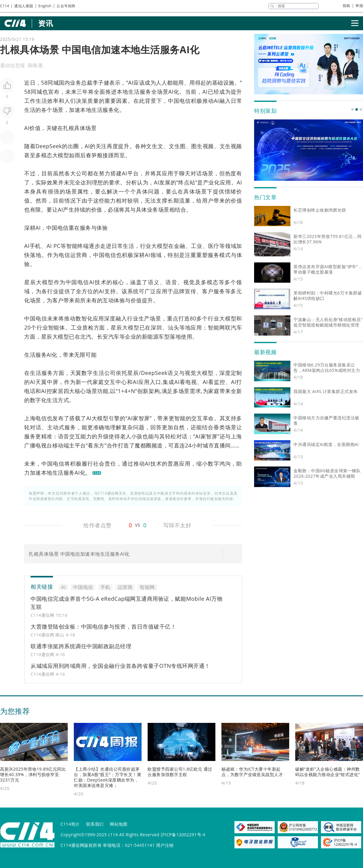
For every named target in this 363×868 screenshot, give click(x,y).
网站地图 (119, 824)
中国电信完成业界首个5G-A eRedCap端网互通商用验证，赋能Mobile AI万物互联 (126, 603)
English (45, 6)
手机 (35, 246)
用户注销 (165, 845)
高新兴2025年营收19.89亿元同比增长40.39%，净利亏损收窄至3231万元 (33, 774)
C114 (5, 6)
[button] (352, 109)
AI (131, 83)
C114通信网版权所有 (81, 845)
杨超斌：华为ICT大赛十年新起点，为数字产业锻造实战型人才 (252, 772)
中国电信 (179, 101)
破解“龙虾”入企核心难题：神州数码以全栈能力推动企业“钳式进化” (328, 772)
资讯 (46, 23)
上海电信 (36, 418)
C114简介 (70, 824)
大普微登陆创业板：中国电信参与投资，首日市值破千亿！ (103, 626)
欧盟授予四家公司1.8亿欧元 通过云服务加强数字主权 (180, 772)
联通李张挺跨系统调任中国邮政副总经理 (81, 646)
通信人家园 (24, 6)
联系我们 (95, 824)
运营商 (79, 255)
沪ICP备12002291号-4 (183, 835)
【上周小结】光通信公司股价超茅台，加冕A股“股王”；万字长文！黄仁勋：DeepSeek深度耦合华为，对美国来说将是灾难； (108, 777)
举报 (359, 6)
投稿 (347, 6)
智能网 (216, 327)
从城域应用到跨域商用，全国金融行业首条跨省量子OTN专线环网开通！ (120, 666)
